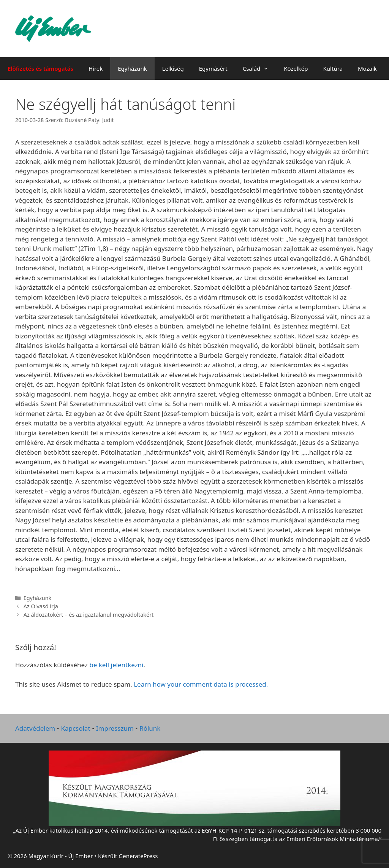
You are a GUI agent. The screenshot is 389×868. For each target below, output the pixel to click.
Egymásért (213, 68)
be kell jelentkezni (116, 665)
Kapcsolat (75, 728)
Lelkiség (173, 68)
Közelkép (296, 68)
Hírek (96, 68)
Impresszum (115, 728)
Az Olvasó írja (41, 606)
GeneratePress (138, 856)
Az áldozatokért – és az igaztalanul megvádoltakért (89, 615)
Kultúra (333, 68)
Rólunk (150, 728)
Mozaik (367, 68)
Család (260, 68)
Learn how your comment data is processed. (201, 684)
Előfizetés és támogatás (40, 68)
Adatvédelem (35, 728)
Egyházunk (132, 68)
